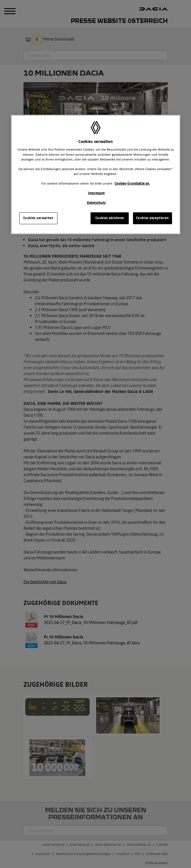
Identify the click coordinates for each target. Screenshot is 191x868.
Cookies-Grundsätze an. (132, 183)
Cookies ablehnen (110, 218)
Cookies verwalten (38, 218)
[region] (96, 175)
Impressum (96, 193)
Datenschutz (96, 203)
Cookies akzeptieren (153, 218)
